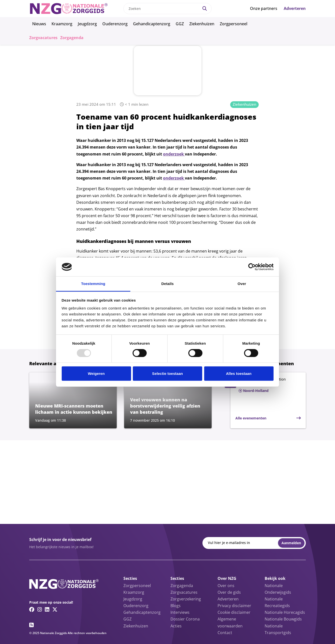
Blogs (176, 606)
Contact (225, 633)
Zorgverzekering (186, 599)
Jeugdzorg (87, 24)
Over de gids (229, 592)
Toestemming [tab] (93, 284)
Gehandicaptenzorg (152, 24)
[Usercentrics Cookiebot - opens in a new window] (252, 267)
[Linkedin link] (47, 609)
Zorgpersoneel (234, 24)
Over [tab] (242, 284)
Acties (176, 626)
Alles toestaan (239, 374)
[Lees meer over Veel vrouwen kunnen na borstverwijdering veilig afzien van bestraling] (168, 400)
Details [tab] (167, 284)
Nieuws (39, 24)
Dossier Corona (185, 619)
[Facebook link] (32, 609)
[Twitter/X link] (55, 609)
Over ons (226, 586)
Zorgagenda (72, 38)
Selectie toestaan (167, 374)
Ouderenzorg (115, 24)
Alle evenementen (251, 418)
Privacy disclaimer (234, 606)
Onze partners (264, 8)
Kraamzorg (62, 24)
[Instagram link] (40, 609)
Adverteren (295, 8)
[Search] (205, 9)
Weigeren (96, 374)
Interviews (180, 612)
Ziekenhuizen (202, 24)
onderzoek (174, 154)
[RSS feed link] (31, 625)
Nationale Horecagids (285, 612)
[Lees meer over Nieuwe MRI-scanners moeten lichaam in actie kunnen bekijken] (73, 400)
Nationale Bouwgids (283, 619)
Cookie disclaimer (234, 612)
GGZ (180, 24)
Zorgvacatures (43, 38)
